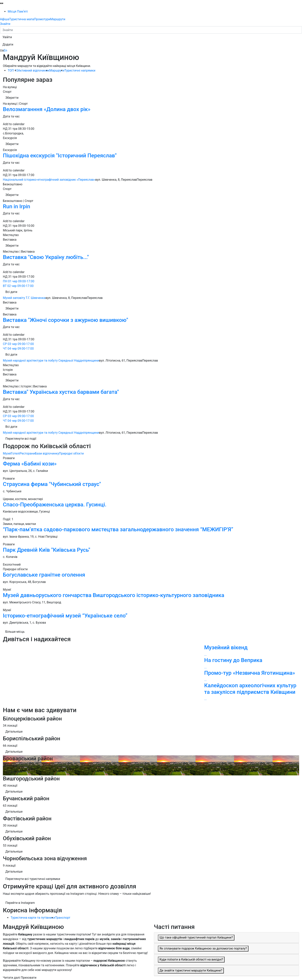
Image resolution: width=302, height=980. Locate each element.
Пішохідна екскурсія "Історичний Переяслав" (60, 156)
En (5, 50)
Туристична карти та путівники (33, 918)
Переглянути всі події (21, 439)
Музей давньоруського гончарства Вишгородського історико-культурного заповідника (114, 595)
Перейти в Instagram (20, 903)
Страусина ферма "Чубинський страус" (52, 484)
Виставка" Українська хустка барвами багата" (61, 392)
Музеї (7, 453)
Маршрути (58, 19)
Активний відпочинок (34, 70)
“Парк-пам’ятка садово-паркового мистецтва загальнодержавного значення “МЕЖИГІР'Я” (118, 529)
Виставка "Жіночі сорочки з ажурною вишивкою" (65, 320)
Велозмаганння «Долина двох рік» (47, 109)
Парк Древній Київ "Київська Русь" (47, 550)
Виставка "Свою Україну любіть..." (46, 257)
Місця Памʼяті (18, 11)
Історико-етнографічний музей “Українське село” (65, 616)
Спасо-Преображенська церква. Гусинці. (55, 505)
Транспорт (63, 918)
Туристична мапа (22, 19)
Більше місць (15, 632)
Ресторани (27, 453)
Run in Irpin (17, 206)
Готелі (15, 453)
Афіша (5, 19)
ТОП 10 (13, 70)
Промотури (42, 19)
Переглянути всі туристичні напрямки (33, 879)
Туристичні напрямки (80, 70)
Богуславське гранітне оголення (44, 575)
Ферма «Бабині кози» (30, 464)
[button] (7, 37)
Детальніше (14, 732)
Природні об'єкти (71, 453)
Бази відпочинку (47, 453)
